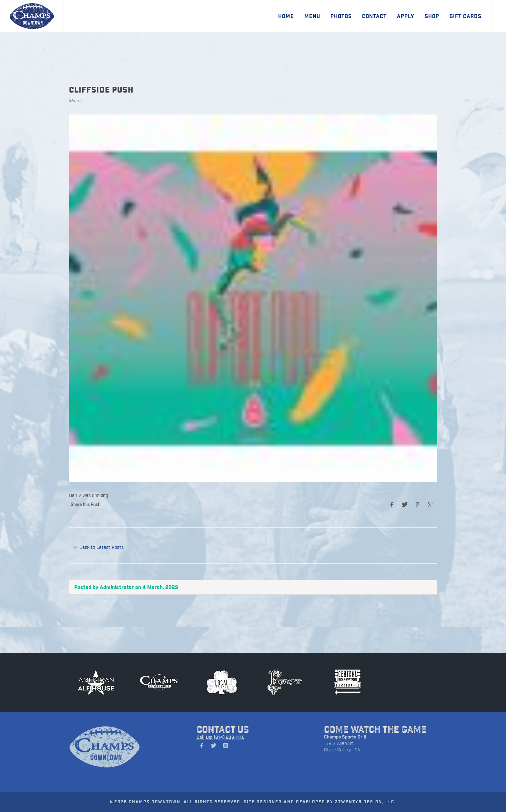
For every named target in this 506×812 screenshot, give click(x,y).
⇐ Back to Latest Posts (99, 547)
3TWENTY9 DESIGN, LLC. (365, 802)
